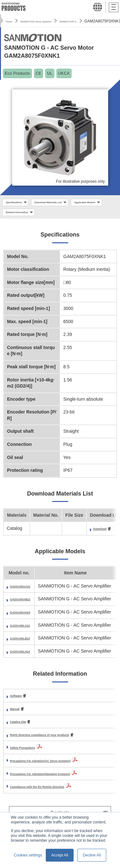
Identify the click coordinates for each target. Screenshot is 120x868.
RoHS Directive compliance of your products (57, 739)
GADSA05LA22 (26, 629)
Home (11, 21)
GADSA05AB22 (26, 603)
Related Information (70, 215)
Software (19, 700)
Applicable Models (23, 215)
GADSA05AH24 (26, 616)
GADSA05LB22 (26, 642)
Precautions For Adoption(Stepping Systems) (58, 779)
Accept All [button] (60, 855)
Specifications (19, 203)
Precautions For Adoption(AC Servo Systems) (59, 766)
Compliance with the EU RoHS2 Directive (53, 792)
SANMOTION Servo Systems (49, 21)
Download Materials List (66, 203)
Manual (18, 713)
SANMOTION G (96, 21)
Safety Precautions (30, 753)
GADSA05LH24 (26, 655)
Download (104, 532)
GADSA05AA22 (26, 590)
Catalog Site (23, 726)
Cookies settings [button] (28, 855)
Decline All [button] (92, 855)
